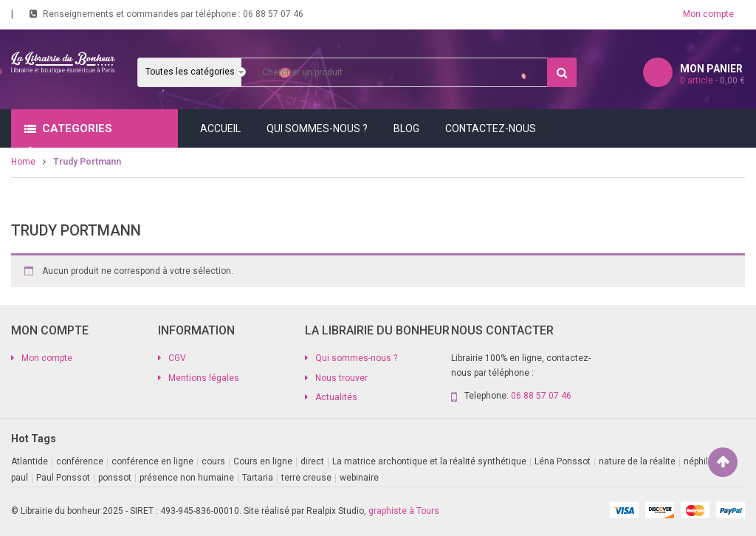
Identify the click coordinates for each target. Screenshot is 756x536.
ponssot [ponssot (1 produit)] (115, 478)
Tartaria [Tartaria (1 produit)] (258, 478)
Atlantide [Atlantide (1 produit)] (30, 461)
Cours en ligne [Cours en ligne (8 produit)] (263, 461)
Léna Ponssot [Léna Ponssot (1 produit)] (563, 461)
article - (712, 80)
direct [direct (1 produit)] (312, 461)
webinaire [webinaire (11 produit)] (359, 478)
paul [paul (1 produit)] (20, 478)
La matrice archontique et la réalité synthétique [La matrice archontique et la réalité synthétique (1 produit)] (429, 461)
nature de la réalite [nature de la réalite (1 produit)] (637, 461)
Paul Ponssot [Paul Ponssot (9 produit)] (63, 478)
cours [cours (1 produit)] (213, 461)
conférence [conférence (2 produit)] (80, 461)
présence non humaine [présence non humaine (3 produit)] (187, 478)
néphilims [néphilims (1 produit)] (704, 461)
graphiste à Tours (404, 511)
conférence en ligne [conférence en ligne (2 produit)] (152, 461)
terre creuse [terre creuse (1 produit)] (306, 478)
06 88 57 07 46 (273, 14)
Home (23, 162)
